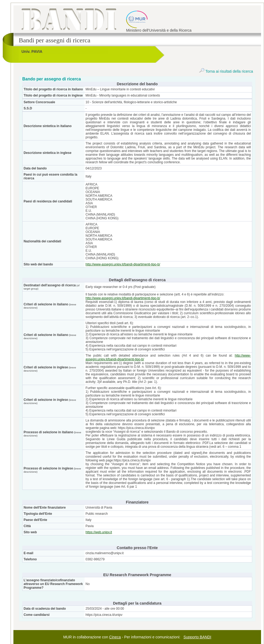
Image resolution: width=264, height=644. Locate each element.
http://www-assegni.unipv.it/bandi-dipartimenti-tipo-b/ (123, 264)
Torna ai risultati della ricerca (226, 71)
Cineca (115, 637)
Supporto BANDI (197, 637)
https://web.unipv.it (99, 532)
